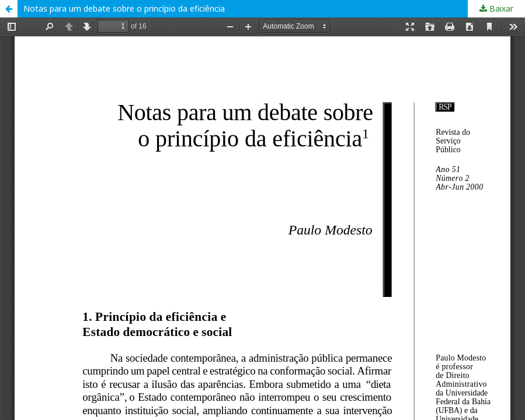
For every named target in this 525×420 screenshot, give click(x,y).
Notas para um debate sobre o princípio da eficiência (124, 8)
